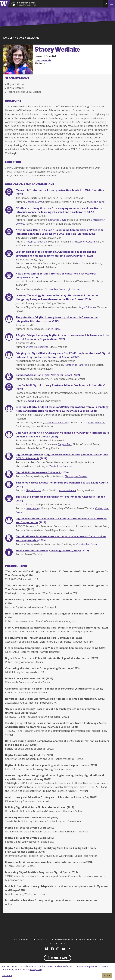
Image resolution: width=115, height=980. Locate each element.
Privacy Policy (44, 939)
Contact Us (27, 939)
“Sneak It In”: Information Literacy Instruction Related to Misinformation (60, 190)
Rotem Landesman (36, 242)
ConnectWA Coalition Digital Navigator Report (44, 375)
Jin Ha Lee (74, 289)
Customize (7, 975)
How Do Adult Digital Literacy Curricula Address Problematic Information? (60, 385)
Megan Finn (65, 444)
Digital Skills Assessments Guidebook (38, 472)
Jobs (15, 939)
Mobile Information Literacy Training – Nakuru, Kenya (48, 550)
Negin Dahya (33, 490)
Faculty (8, 38)
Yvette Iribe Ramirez (37, 347)
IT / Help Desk (59, 943)
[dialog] (57, 972)
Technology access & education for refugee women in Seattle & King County (62, 483)
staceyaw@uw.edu (43, 60)
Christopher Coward (83, 242)
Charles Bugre (34, 202)
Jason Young (97, 202)
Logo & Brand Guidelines (91, 939)
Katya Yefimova (87, 307)
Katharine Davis (57, 220)
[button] (106, 4)
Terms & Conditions (65, 939)
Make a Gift (57, 958)
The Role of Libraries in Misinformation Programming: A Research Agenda (60, 497)
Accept (107, 975)
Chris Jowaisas (96, 422)
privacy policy (36, 969)
